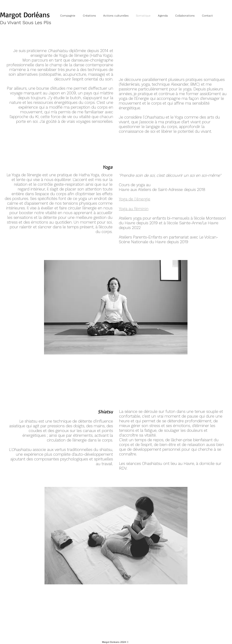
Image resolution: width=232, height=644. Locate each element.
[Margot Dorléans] (26, 15)
